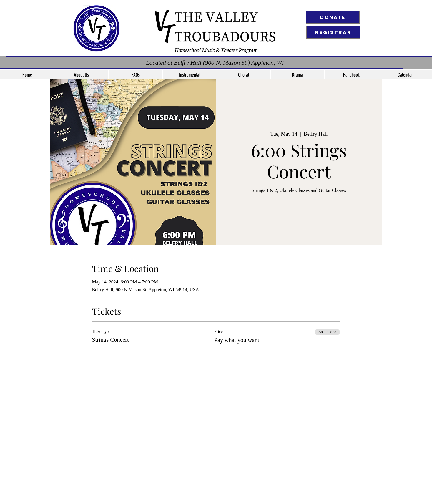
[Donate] (333, 17)
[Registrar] (333, 32)
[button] (190, 75)
